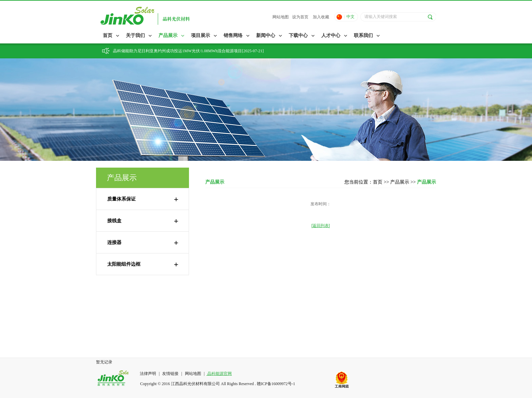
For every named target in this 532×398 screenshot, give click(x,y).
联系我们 (363, 35)
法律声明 (148, 374)
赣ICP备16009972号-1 (276, 384)
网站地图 (281, 17)
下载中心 (298, 35)
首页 (108, 35)
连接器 (143, 243)
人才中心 (331, 35)
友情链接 (170, 374)
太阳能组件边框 (143, 264)
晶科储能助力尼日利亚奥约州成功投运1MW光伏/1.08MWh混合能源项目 (177, 51)
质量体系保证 (143, 199)
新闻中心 (266, 35)
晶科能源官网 (219, 374)
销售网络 (233, 35)
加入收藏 (321, 17)
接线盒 (143, 221)
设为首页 (300, 17)
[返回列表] (321, 226)
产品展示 (168, 35)
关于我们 (135, 35)
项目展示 (201, 35)
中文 (350, 17)
